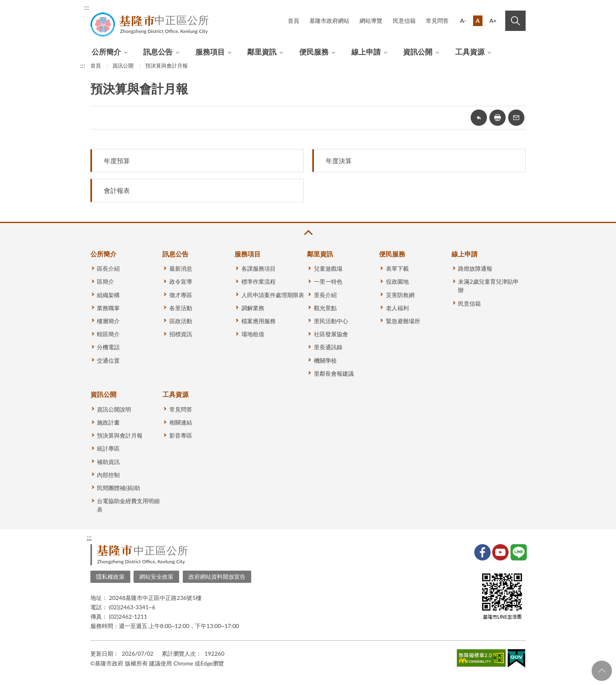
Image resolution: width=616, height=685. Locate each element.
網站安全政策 (156, 577)
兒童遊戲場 (328, 268)
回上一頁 (479, 118)
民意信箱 (404, 21)
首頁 (294, 21)
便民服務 (314, 52)
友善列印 (498, 118)
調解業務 (253, 308)
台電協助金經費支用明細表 (128, 505)
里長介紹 (325, 295)
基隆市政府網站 (329, 21)
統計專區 (108, 448)
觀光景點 (325, 308)
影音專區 (181, 435)
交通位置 (108, 360)
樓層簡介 (108, 321)
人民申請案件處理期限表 (273, 295)
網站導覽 (371, 21)
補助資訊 (108, 462)
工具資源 (470, 52)
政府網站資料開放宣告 (217, 577)
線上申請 (366, 52)
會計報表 (117, 190)
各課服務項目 (259, 268)
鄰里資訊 (262, 52)
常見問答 (437, 21)
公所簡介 (106, 52)
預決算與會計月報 (167, 66)
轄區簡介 (108, 334)
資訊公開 (418, 52)
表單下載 (397, 268)
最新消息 (181, 268)
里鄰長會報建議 (334, 373)
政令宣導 (181, 281)
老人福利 (397, 308)
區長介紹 (108, 268)
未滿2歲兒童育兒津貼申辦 (488, 286)
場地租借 (253, 334)
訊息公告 (158, 52)
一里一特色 (328, 281)
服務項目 (210, 52)
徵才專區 (181, 295)
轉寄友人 (516, 118)
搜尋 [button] (515, 21)
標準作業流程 (259, 281)
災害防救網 (400, 295)
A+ (493, 21)
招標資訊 (181, 334)
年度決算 (339, 161)
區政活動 (181, 321)
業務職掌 (108, 308)
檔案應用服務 (259, 321)
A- (463, 21)
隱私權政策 (110, 577)
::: (87, 7)
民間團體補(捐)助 (118, 488)
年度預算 (117, 161)
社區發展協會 (331, 334)
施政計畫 (108, 422)
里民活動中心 (331, 321)
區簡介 (105, 281)
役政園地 (397, 281)
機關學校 (325, 360)
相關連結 (181, 422)
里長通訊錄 (328, 347)
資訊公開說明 (114, 409)
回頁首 (602, 671)
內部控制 (108, 475)
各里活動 (181, 308)
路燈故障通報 (475, 268)
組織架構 (108, 295)
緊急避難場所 (403, 321)
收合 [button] (308, 233)
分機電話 (108, 347)
